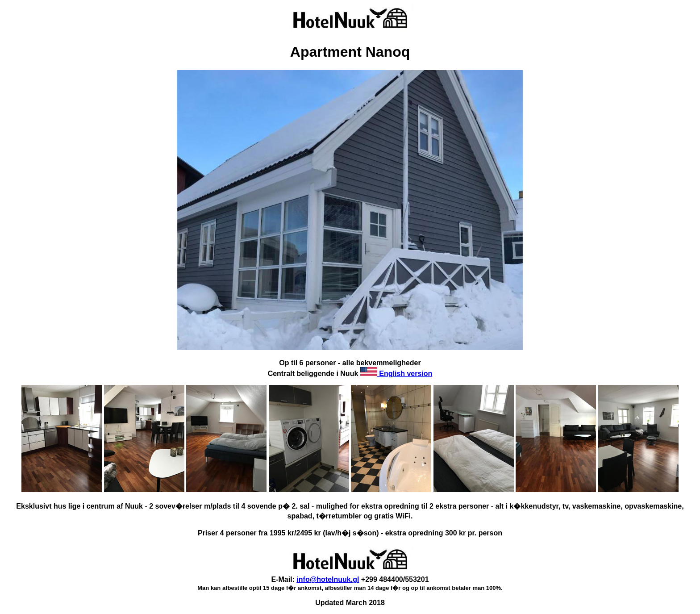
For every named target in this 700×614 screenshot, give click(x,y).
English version (396, 374)
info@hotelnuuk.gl (328, 579)
